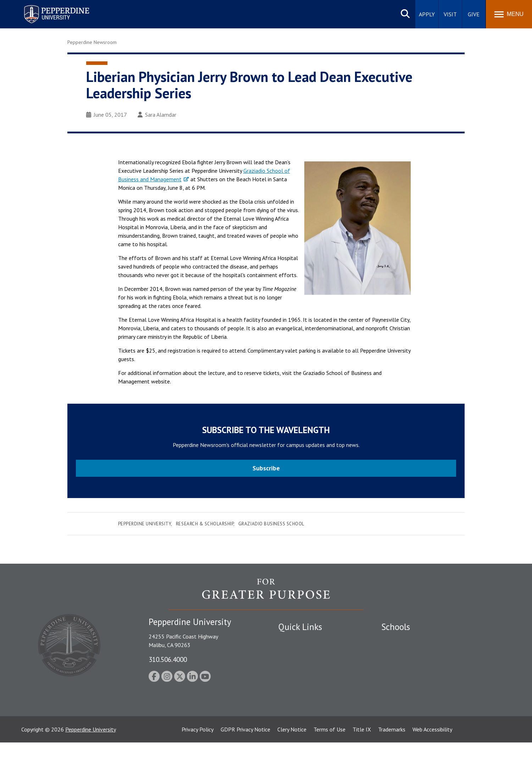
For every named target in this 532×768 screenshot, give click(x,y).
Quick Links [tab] (300, 627)
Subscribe (266, 468)
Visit (450, 14)
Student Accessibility (303, 652)
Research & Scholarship (205, 524)
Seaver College (399, 640)
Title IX (362, 755)
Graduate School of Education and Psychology (436, 677)
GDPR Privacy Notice (245, 755)
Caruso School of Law (408, 652)
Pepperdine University (145, 524)
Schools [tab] (396, 627)
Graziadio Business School (271, 524)
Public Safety (294, 640)
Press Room (293, 714)
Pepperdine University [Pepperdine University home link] (48, 7)
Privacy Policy (198, 755)
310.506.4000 (168, 659)
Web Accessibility (432, 755)
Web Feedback (295, 726)
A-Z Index (290, 702)
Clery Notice (292, 755)
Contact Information (303, 690)
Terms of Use (329, 755)
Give (474, 14)
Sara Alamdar (157, 115)
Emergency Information (306, 665)
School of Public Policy (409, 690)
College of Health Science (412, 702)
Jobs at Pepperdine (301, 677)
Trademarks (392, 755)
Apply (427, 14)
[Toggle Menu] (509, 14)
